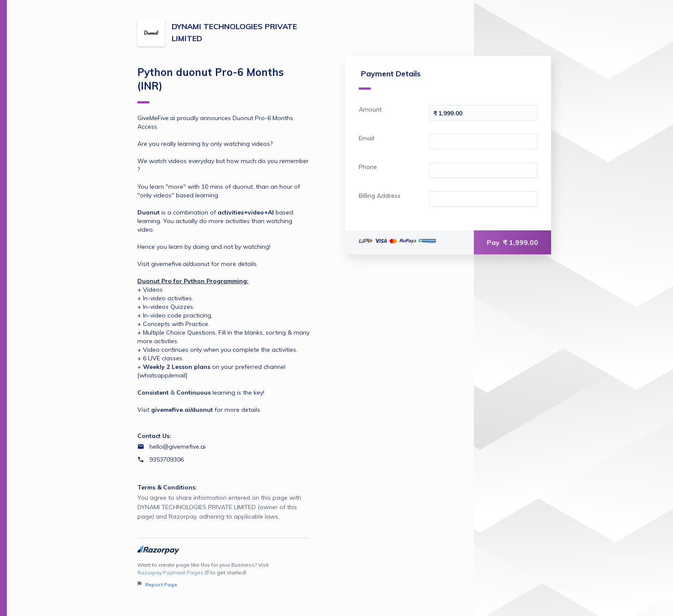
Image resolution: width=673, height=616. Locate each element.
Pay (512, 242)
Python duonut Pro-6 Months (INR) (211, 85)
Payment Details (390, 79)
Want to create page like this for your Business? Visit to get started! (224, 575)
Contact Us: (154, 436)
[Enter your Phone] (483, 170)
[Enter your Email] (483, 142)
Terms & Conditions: (167, 487)
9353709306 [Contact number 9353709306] (167, 459)
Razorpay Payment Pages (173, 572)
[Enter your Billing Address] (483, 199)
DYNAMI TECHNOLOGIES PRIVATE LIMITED (234, 32)
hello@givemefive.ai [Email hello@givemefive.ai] (177, 447)
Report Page (157, 584)
